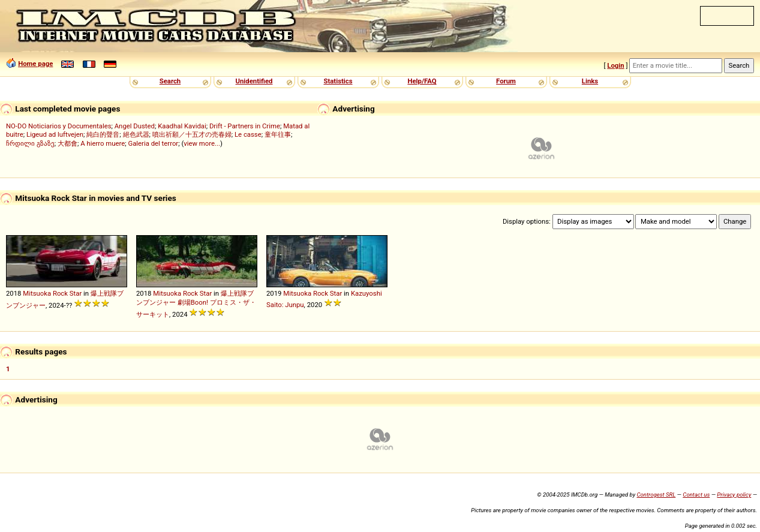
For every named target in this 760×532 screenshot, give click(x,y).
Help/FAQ (422, 81)
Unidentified (254, 81)
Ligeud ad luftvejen (55, 134)
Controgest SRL (656, 495)
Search (170, 81)
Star (76, 293)
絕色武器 (136, 134)
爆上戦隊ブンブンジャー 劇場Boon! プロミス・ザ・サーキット (196, 304)
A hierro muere (103, 143)
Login (615, 65)
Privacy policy (734, 495)
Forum (506, 81)
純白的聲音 (103, 134)
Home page (35, 64)
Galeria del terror (153, 143)
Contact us (696, 495)
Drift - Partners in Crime (245, 126)
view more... (202, 143)
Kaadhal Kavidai (182, 126)
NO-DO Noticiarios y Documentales (59, 126)
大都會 (67, 143)
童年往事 (278, 134)
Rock (60, 293)
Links (590, 81)
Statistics (338, 81)
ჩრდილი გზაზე (30, 143)
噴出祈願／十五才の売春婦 (192, 134)
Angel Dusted (135, 126)
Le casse (248, 134)
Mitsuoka (37, 293)
